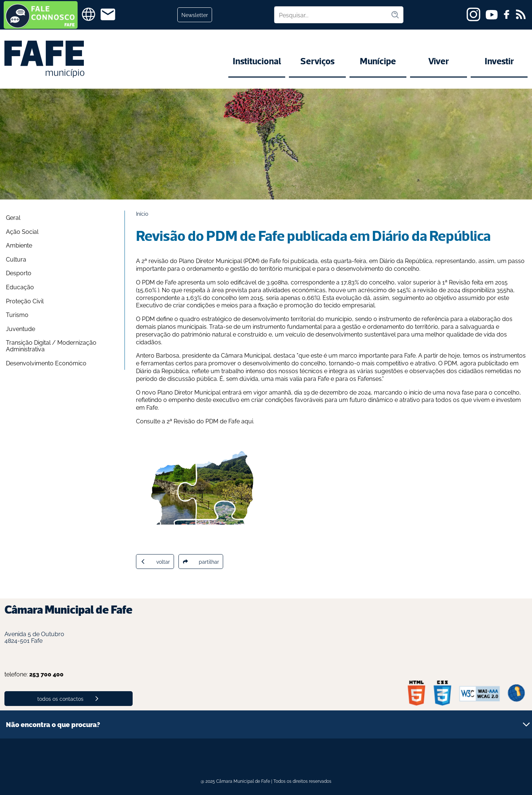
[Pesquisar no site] (332, 15)
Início (142, 213)
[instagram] (473, 14)
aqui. (248, 421)
